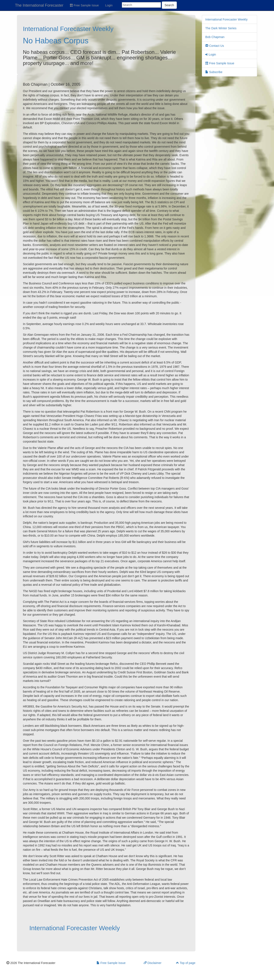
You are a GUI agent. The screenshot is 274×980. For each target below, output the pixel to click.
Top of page (186, 963)
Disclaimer (153, 963)
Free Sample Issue (84, 5)
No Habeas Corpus (56, 41)
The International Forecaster (39, 5)
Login (109, 5)
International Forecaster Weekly (68, 29)
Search (169, 5)
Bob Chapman (215, 37)
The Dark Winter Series (221, 28)
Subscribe (214, 72)
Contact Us (215, 46)
